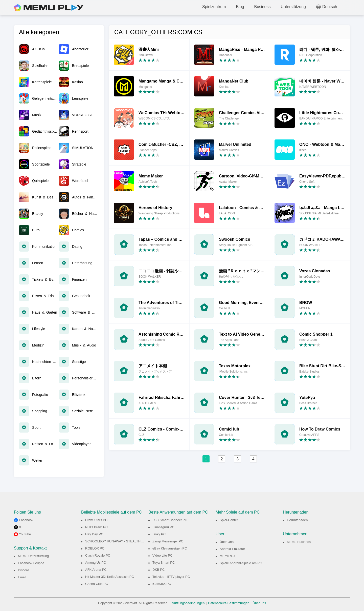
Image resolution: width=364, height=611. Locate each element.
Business (262, 7)
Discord (24, 570)
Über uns (259, 603)
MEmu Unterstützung (33, 556)
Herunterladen (297, 520)
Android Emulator (232, 549)
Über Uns (227, 542)
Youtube (25, 534)
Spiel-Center (229, 520)
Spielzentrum (214, 7)
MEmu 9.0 (227, 556)
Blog (240, 7)
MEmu (49, 8)
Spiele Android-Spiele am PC (241, 563)
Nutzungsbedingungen (188, 603)
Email (22, 577)
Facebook (26, 520)
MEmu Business (299, 542)
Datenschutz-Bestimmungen (229, 603)
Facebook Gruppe (31, 563)
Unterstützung (293, 7)
